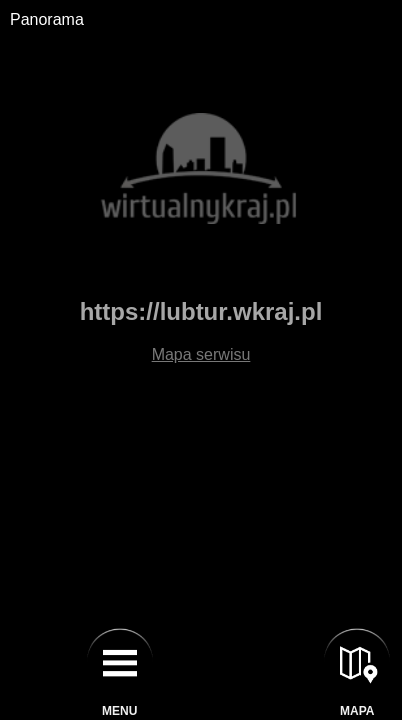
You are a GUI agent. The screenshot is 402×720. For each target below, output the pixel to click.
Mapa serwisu (201, 354)
